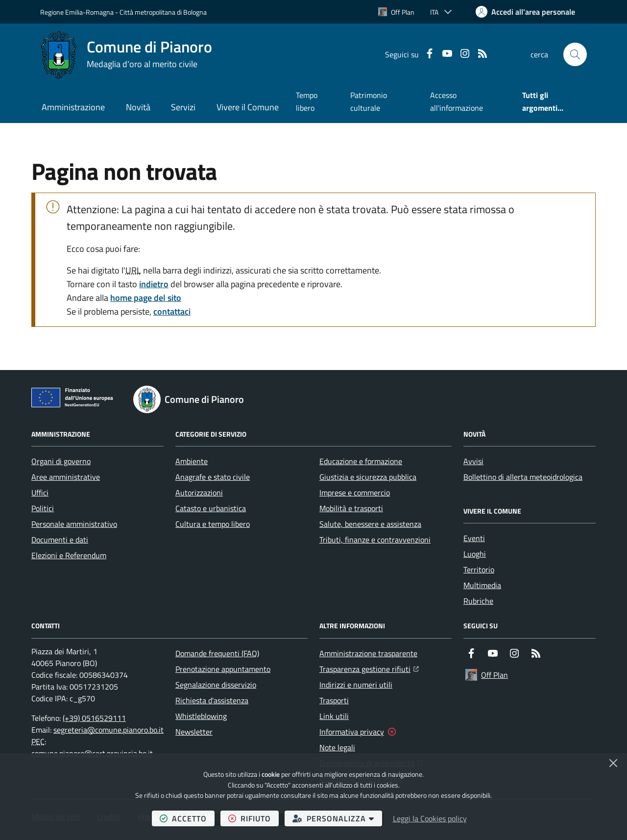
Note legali (337, 747)
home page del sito (146, 298)
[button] (575, 54)
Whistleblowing (201, 716)
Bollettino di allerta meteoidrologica (523, 477)
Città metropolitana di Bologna (163, 12)
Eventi (474, 538)
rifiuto (253, 818)
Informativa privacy (352, 732)
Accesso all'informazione (457, 101)
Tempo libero (307, 101)
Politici (43, 508)
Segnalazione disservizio (216, 685)
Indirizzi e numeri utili (356, 685)
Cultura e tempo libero (213, 524)
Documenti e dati (60, 540)
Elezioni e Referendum (69, 555)
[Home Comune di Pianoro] (126, 54)
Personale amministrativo (74, 524)
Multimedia (482, 585)
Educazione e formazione (361, 461)
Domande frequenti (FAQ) (217, 653)
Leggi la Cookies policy (430, 818)
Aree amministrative (66, 477)
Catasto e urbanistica (211, 508)
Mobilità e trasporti (351, 508)
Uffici (40, 493)
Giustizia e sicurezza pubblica (368, 477)
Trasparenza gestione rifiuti (369, 668)
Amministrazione (73, 107)
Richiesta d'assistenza (212, 700)
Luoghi (475, 554)
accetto (187, 818)
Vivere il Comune (248, 107)
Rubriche (478, 601)
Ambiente (192, 461)
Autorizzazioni (199, 493)
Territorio (479, 569)
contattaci (172, 311)
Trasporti (334, 700)
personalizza (337, 818)
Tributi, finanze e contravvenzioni (375, 540)
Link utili (334, 716)
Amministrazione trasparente (368, 653)
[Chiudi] (613, 763)
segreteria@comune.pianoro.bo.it (109, 730)
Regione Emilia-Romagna (77, 12)
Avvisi (473, 461)
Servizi (183, 107)
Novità (138, 107)
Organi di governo (61, 461)
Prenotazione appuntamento (223, 669)
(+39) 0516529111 (94, 718)
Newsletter (194, 732)
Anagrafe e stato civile (213, 477)
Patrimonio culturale (369, 101)
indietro (154, 284)
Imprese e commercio (355, 493)
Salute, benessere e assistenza (370, 524)
